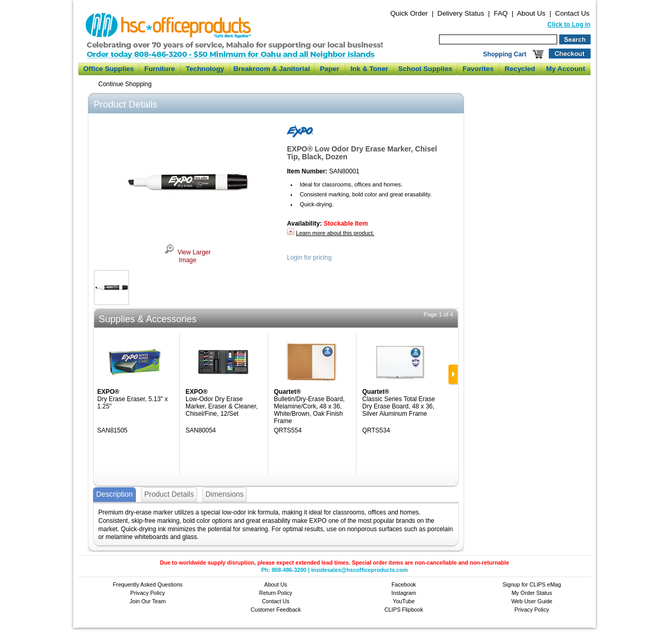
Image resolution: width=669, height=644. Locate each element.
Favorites (478, 69)
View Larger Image (188, 256)
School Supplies (425, 69)
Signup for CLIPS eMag (532, 584)
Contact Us (572, 13)
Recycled (520, 69)
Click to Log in (569, 25)
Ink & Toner (369, 69)
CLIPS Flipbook (403, 610)
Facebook (404, 584)
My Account (566, 69)
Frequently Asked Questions (148, 584)
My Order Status (532, 593)
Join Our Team (148, 601)
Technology (205, 69)
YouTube (404, 601)
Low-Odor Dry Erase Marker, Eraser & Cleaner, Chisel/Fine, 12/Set (222, 406)
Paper (330, 69)
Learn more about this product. (335, 233)
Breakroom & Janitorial (272, 69)
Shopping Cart (505, 54)
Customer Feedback (276, 610)
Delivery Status (461, 13)
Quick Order (409, 13)
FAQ (501, 13)
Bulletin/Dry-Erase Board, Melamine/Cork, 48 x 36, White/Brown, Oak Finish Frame (309, 410)
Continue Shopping (125, 84)
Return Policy (276, 593)
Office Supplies (108, 69)
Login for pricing (309, 257)
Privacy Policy (147, 593)
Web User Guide (532, 601)
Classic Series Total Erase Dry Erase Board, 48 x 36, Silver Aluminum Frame (399, 406)
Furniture (160, 69)
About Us (531, 13)
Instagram (404, 593)
